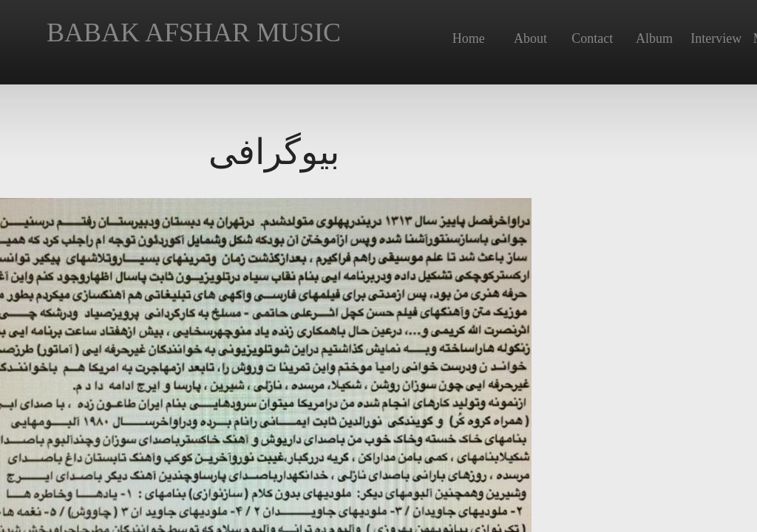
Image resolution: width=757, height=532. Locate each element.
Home (469, 38)
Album (654, 38)
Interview (716, 38)
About (530, 38)
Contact (592, 38)
